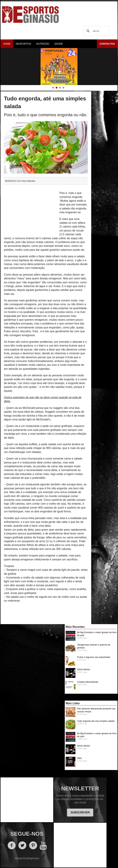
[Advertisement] (30, 211)
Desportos (23, 44)
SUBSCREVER (80, 812)
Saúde (59, 44)
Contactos (107, 44)
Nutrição (43, 44)
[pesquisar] (96, 31)
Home (7, 44)
